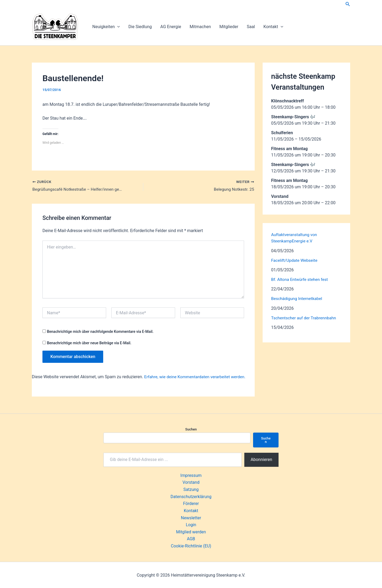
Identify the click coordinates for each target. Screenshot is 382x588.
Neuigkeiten (106, 27)
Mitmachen (200, 27)
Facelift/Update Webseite (295, 260)
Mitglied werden (191, 532)
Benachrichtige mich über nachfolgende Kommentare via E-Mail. (100, 332)
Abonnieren (261, 460)
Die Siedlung (140, 27)
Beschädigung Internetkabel (297, 298)
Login (191, 524)
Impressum (191, 476)
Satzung (191, 489)
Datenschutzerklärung (191, 497)
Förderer (191, 504)
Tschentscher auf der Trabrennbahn (305, 317)
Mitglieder (229, 27)
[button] (348, 4)
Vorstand (191, 483)
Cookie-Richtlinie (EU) (191, 546)
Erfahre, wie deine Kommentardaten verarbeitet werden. (196, 377)
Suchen (191, 430)
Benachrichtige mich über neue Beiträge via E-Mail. (89, 343)
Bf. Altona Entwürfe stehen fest (300, 279)
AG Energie (171, 27)
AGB (191, 539)
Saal (251, 27)
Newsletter (191, 518)
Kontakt (273, 27)
